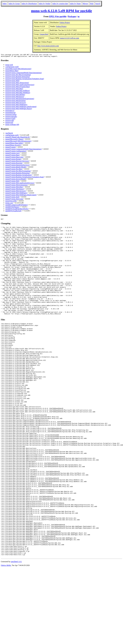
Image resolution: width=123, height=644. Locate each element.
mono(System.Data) (12, 156)
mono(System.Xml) (12, 197)
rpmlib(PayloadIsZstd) (13, 211)
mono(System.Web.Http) (14, 89)
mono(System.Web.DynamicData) (18, 87)
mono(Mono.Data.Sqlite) (14, 144)
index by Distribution (29, 4)
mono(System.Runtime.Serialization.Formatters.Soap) (25, 79)
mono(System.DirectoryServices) (17, 162)
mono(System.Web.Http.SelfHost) (18, 91)
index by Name (75, 4)
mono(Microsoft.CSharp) (14, 140)
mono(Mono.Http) (12, 71)
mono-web (9, 65)
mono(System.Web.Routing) (15, 101)
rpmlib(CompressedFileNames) (17, 205)
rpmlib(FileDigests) (12, 207)
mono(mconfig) (11, 115)
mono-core (9, 203)
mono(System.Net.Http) (14, 170)
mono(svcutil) (10, 119)
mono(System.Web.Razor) (15, 97)
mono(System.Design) (13, 160)
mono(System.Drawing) (14, 164)
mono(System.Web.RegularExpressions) (20, 99)
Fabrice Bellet (6, 631)
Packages (72, 16)
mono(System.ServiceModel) (16, 180)
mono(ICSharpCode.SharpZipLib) (18, 138)
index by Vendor (45, 4)
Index (5, 4)
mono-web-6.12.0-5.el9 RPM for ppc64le (62, 11)
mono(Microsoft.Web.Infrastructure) (18, 69)
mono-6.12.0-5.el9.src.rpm (70, 38)
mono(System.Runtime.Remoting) (18, 77)
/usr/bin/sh (9, 134)
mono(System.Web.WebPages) (16, 105)
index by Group (14, 4)
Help (92, 4)
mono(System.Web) (12, 81)
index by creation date (60, 4)
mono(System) (11, 148)
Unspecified (44, 34)
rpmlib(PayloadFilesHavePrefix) (17, 209)
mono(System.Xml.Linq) (14, 199)
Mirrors (85, 4)
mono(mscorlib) (11, 201)
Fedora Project (65, 23)
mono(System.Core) (12, 154)
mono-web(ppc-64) (12, 125)
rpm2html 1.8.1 (16, 627)
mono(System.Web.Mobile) (15, 95)
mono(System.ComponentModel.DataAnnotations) (23, 73)
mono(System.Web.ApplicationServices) (20, 85)
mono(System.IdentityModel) (16, 168)
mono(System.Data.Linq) (14, 158)
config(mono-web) (12, 67)
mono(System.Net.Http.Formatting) (18, 75)
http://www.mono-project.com (48, 46)
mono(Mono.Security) (13, 146)
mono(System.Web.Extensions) (16, 186)
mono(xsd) (9, 123)
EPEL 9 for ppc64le (58, 16)
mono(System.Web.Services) (16, 103)
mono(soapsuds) (11, 117)
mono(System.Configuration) (16, 152)
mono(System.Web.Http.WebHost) (18, 93)
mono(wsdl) (10, 121)
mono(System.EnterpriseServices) (17, 166)
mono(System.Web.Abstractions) (17, 83)
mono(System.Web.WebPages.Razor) (19, 109)
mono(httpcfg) (10, 113)
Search (98, 4)
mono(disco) (10, 111)
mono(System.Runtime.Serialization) (19, 176)
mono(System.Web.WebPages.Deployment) (21, 107)
